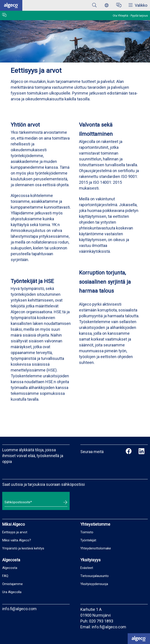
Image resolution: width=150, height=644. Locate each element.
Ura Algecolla (12, 592)
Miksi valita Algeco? (17, 540)
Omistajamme (12, 584)
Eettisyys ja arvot (15, 532)
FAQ (5, 576)
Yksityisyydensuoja (94, 584)
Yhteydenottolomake (96, 548)
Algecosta (10, 568)
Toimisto (87, 532)
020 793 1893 (101, 621)
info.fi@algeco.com (19, 609)
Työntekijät (88, 540)
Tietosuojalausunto (95, 576)
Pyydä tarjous (139, 16)
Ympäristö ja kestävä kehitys (23, 548)
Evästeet (87, 568)
